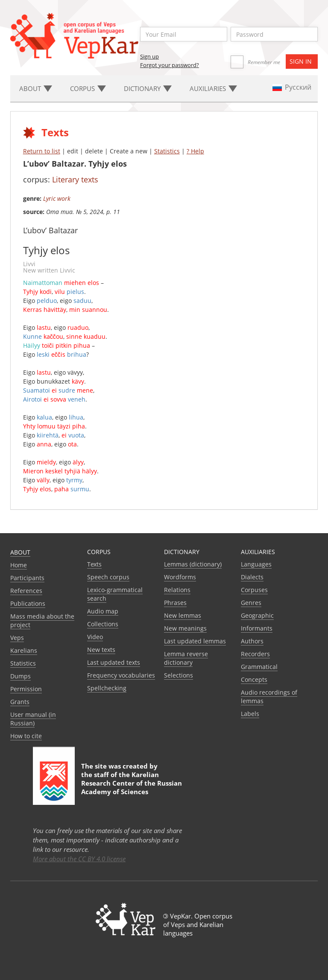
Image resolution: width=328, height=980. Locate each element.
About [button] (36, 88)
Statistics (167, 151)
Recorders (255, 654)
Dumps (20, 676)
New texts (101, 650)
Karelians (24, 650)
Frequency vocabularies (121, 675)
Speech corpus (108, 577)
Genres (251, 603)
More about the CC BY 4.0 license (79, 859)
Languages (256, 564)
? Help (195, 151)
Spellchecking (107, 688)
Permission (26, 689)
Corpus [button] (88, 88)
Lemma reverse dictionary (186, 658)
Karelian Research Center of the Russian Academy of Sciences (132, 783)
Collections (103, 624)
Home (19, 565)
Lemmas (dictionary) (193, 564)
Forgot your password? (170, 65)
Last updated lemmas (195, 641)
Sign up (149, 56)
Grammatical (259, 667)
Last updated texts (114, 662)
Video (95, 637)
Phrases (175, 603)
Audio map (103, 611)
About (20, 552)
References (26, 591)
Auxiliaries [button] (213, 88)
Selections (179, 675)
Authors (252, 641)
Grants (20, 702)
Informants (257, 628)
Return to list (42, 151)
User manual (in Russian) (33, 719)
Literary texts (75, 179)
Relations (177, 590)
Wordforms (180, 577)
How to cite (26, 736)
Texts (94, 564)
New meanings (185, 628)
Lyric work (57, 198)
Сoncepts (254, 679)
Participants (27, 578)
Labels (250, 714)
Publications (28, 603)
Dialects (252, 577)
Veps (17, 638)
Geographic (257, 615)
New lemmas (183, 615)
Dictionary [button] (148, 88)
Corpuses (254, 590)
